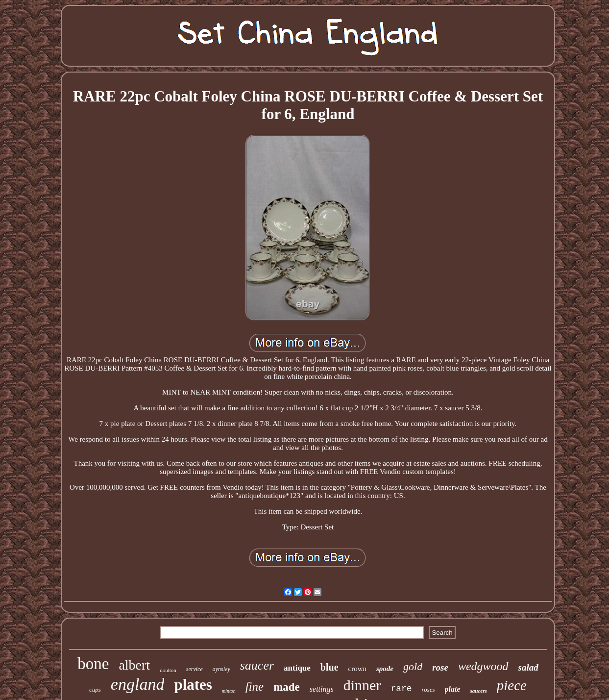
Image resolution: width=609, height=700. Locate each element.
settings (322, 689)
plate (453, 689)
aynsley (221, 669)
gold (413, 666)
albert (134, 665)
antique (297, 668)
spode (385, 669)
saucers (479, 691)
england (138, 684)
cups (95, 689)
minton (229, 691)
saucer (257, 665)
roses (428, 689)
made (287, 687)
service (195, 669)
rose (440, 667)
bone (93, 664)
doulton (168, 670)
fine (255, 687)
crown (358, 669)
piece (512, 685)
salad (528, 667)
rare (401, 689)
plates (193, 685)
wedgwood (483, 666)
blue (329, 667)
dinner (362, 685)
